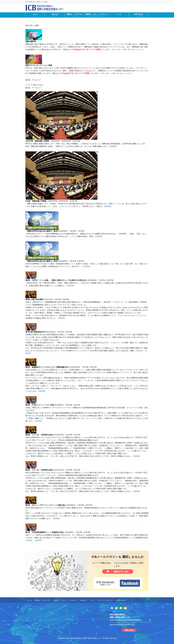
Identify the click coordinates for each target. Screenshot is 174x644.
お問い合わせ (121, 600)
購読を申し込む (118, 571)
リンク (92, 600)
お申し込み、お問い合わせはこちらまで (128, 49)
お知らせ (83, 600)
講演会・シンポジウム (43, 600)
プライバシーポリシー (105, 600)
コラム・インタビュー (69, 600)
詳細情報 (113, 146)
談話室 (56, 600)
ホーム (29, 600)
